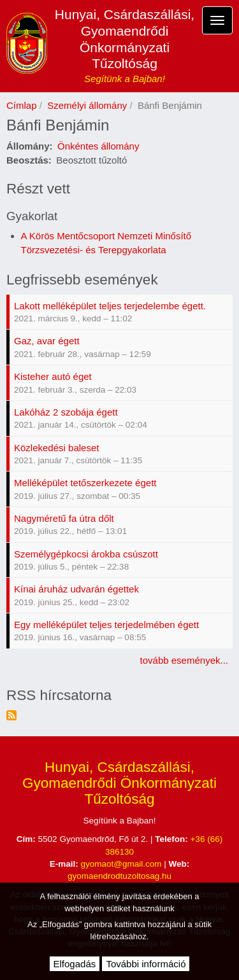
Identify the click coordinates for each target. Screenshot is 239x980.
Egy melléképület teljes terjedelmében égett (106, 625)
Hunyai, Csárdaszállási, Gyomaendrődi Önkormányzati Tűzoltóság (125, 39)
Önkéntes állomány (98, 146)
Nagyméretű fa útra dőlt (64, 518)
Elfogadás (75, 964)
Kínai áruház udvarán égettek (76, 589)
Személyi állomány (87, 105)
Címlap (22, 105)
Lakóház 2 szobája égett (66, 412)
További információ (146, 964)
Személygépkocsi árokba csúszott (86, 554)
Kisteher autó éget (53, 376)
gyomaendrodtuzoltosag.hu (119, 876)
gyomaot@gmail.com (121, 864)
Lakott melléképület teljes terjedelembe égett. (110, 306)
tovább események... (184, 660)
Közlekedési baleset (56, 448)
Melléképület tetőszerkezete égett (85, 483)
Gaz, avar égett (47, 341)
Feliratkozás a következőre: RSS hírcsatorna (11, 715)
